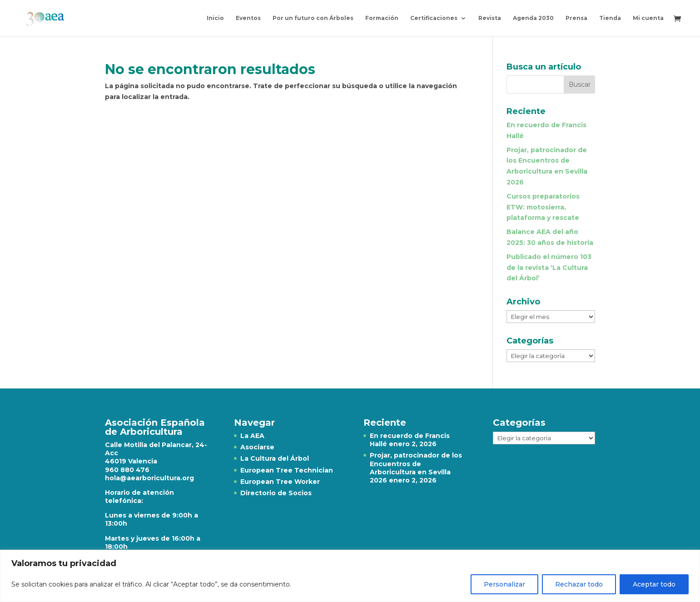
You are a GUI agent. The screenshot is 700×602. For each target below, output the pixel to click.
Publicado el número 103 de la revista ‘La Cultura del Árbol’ (549, 268)
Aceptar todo (654, 584)
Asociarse (257, 447)
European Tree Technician (287, 470)
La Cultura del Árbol (275, 458)
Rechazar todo (579, 584)
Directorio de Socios (276, 493)
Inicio (215, 18)
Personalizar (504, 584)
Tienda (610, 18)
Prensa (576, 18)
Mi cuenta (648, 18)
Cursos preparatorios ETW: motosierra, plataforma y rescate (543, 207)
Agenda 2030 (533, 18)
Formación (382, 18)
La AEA (252, 436)
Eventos (248, 18)
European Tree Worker (280, 482)
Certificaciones (434, 18)
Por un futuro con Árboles (313, 18)
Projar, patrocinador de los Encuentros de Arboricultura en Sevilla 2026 (416, 468)
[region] (350, 576)
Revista (490, 18)
